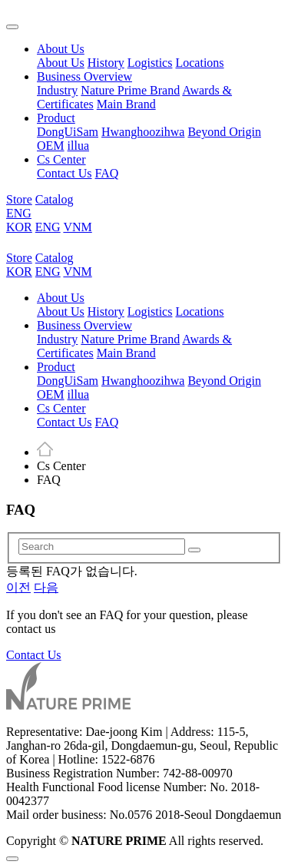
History (106, 63)
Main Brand (126, 104)
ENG (19, 213)
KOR (19, 227)
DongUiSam (68, 132)
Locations (199, 63)
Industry (57, 90)
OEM (51, 146)
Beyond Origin (224, 132)
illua (78, 146)
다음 (46, 587)
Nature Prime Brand (130, 90)
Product (56, 118)
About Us (61, 49)
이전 (18, 587)
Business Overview (84, 76)
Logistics (150, 63)
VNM (77, 227)
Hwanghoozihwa (143, 132)
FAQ (107, 173)
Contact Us (65, 173)
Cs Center (61, 159)
